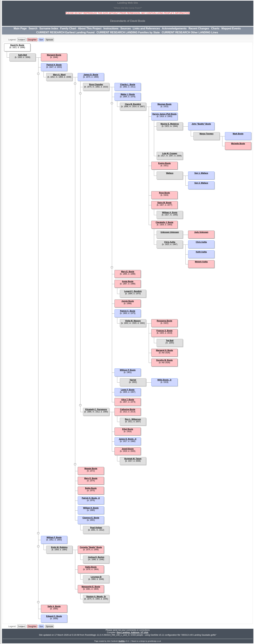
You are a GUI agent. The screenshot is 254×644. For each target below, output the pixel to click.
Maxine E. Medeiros (170, 124)
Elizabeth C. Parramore (96, 409)
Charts (215, 28)
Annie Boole (128, 281)
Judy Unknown (201, 232)
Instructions (111, 28)
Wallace (170, 173)
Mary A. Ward (59, 75)
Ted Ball (170, 341)
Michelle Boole (238, 144)
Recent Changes (199, 28)
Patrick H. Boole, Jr (91, 498)
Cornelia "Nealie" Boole (91, 547)
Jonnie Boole (128, 301)
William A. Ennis (170, 213)
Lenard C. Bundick (133, 291)
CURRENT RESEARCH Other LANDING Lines (190, 32)
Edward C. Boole (54, 616)
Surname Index (49, 28)
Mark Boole (238, 134)
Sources (126, 28)
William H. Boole (91, 508)
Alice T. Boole (128, 400)
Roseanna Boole (164, 321)
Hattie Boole (91, 567)
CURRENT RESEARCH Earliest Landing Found (65, 32)
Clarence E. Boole (91, 518)
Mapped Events (231, 28)
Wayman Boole (164, 104)
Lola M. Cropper (170, 153)
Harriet (133, 380)
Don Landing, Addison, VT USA (133, 632)
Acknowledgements (174, 28)
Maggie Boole (91, 469)
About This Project (90, 28)
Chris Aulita (170, 242)
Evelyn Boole (164, 163)
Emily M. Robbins (59, 547)
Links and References (146, 28)
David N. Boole (17, 45)
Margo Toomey (207, 134)
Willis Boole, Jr (164, 380)
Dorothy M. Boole (164, 360)
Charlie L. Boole (128, 85)
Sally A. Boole (54, 606)
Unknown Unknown (170, 232)
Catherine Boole (128, 409)
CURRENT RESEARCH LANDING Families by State (128, 32)
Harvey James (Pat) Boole (164, 114)
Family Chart (68, 28)
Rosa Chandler (96, 85)
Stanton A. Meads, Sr (96, 597)
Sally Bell (22, 55)
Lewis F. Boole (128, 390)
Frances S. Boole (164, 331)
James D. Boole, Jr (128, 439)
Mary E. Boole (128, 272)
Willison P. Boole (128, 370)
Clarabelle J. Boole (164, 222)
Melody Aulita (201, 262)
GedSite (122, 641)
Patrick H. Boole (54, 65)
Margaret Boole (54, 55)
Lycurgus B (96, 577)
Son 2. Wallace (201, 183)
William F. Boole (54, 537)
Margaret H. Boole (165, 350)
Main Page (20, 28)
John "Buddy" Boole (201, 124)
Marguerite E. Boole (91, 587)
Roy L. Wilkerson (133, 419)
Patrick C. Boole (128, 311)
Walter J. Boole (128, 94)
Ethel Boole (128, 429)
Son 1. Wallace (201, 173)
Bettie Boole (91, 488)
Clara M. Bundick (133, 104)
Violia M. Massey (133, 321)
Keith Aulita (201, 252)
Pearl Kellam (96, 528)
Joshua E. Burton (96, 557)
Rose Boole (164, 193)
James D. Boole (91, 75)
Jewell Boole (128, 449)
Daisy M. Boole (164, 203)
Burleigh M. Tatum (133, 459)
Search (33, 28)
